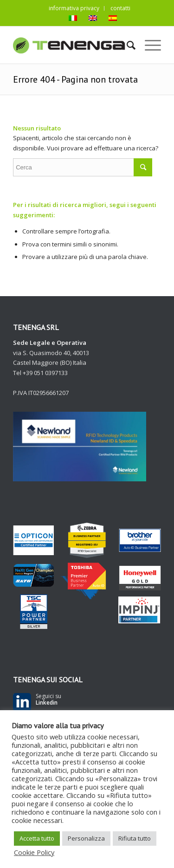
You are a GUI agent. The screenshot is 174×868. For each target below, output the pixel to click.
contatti (120, 8)
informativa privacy (74, 8)
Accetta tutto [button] (37, 838)
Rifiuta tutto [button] (135, 838)
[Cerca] (126, 45)
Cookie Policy (34, 852)
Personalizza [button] (86, 838)
